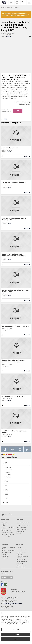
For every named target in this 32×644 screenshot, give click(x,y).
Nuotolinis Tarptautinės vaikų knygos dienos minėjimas (14, 432)
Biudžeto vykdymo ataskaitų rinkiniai (8, 548)
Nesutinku (16, 634)
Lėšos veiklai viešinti (6, 552)
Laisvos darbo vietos (22, 549)
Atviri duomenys (21, 567)
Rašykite (4, 578)
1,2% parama (5, 558)
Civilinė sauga (20, 563)
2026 (7, 463)
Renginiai (16, 7)
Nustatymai (16, 630)
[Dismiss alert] (29, 15)
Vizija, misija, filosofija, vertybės (7, 525)
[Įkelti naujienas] (11, 3)
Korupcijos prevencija (22, 561)
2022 (7, 494)
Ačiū (17, 111)
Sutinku (16, 639)
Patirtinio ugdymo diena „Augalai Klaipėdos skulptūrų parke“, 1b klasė (14, 219)
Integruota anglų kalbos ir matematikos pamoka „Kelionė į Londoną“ (15, 291)
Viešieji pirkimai (5, 556)
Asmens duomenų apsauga (23, 551)
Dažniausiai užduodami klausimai (22, 557)
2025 (7, 482)
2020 (7, 503)
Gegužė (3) (8, 468)
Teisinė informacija (21, 565)
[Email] (6, 585)
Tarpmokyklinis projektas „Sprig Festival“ (13, 397)
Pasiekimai (4, 522)
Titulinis (3, 7)
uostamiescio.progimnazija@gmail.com (13, 603)
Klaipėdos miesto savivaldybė (18, 592)
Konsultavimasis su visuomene (21, 554)
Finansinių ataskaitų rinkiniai (8, 551)
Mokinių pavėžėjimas (22, 528)
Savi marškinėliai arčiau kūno (10, 148)
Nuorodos (19, 547)
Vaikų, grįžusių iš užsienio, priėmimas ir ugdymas (8, 535)
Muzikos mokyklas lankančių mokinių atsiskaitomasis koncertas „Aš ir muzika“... (14, 255)
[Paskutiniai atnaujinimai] (17, 3)
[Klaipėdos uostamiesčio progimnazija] (4, 2)
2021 (7, 498)
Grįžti (5, 119)
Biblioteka (19, 533)
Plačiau (26, 157)
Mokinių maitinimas (21, 530)
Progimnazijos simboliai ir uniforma (8, 528)
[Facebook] (2, 585)
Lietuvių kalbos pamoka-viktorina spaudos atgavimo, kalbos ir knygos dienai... (13, 361)
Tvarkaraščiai (6, 514)
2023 (7, 490)
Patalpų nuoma (20, 531)
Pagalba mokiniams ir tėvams (24, 526)
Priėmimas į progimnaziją (7, 533)
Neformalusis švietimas (22, 524)
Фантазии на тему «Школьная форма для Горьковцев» (14, 183)
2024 (7, 486)
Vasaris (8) (9, 475)
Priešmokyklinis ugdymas (23, 522)
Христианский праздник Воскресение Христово (15, 326)
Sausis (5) (8, 477)
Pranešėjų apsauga (21, 560)
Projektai (4, 554)
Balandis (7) (9, 470)
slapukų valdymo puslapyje (17, 624)
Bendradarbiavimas (6, 531)
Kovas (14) (8, 472)
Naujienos (9, 7)
